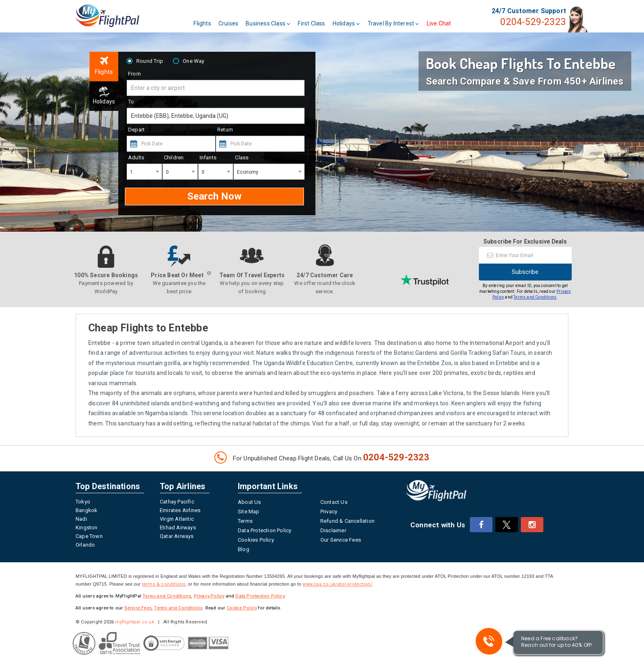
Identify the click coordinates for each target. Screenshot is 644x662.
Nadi (81, 519)
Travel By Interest (416, 20)
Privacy (329, 511)
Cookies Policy (256, 540)
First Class (334, 20)
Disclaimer (333, 530)
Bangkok (86, 510)
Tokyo (83, 502)
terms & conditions (164, 584)
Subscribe (525, 272)
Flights (225, 20)
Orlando (85, 545)
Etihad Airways (178, 528)
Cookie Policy (242, 608)
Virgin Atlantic (177, 519)
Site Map (249, 511)
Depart (136, 130)
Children (174, 157)
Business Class (291, 20)
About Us (250, 502)
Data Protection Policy (264, 530)
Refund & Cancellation (347, 521)
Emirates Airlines (180, 510)
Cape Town (89, 536)
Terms (245, 521)
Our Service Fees (341, 540)
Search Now (214, 196)
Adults (136, 157)
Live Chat (462, 20)
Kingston (87, 528)
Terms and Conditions (535, 297)
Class (242, 157)
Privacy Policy (209, 596)
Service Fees (138, 608)
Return (225, 130)
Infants (208, 157)
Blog (244, 549)
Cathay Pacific (177, 502)
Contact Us (334, 502)
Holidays (369, 20)
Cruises (251, 20)
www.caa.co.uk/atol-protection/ (337, 584)
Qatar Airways (177, 536)
